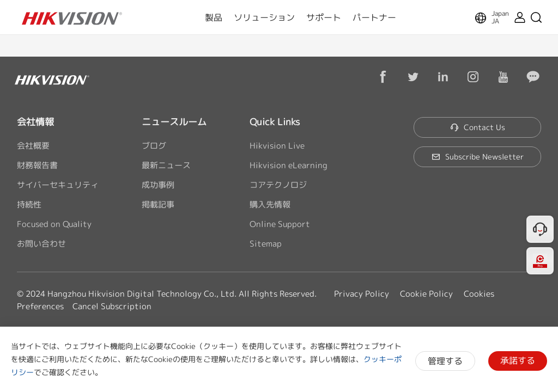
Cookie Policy (426, 294)
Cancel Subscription (112, 306)
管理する (445, 361)
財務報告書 (37, 165)
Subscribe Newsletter (478, 157)
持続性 (29, 204)
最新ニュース (166, 165)
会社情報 (35, 122)
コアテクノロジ (278, 185)
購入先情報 (270, 204)
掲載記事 (158, 204)
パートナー (374, 17)
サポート (324, 17)
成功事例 (158, 185)
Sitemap (266, 244)
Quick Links (275, 122)
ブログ (154, 146)
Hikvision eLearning (289, 165)
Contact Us (478, 127)
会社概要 (33, 146)
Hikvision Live (277, 146)
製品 (214, 17)
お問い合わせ (41, 244)
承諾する (518, 360)
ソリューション (264, 17)
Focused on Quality (54, 224)
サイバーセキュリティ (58, 185)
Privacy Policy (362, 294)
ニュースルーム (174, 122)
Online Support (280, 224)
